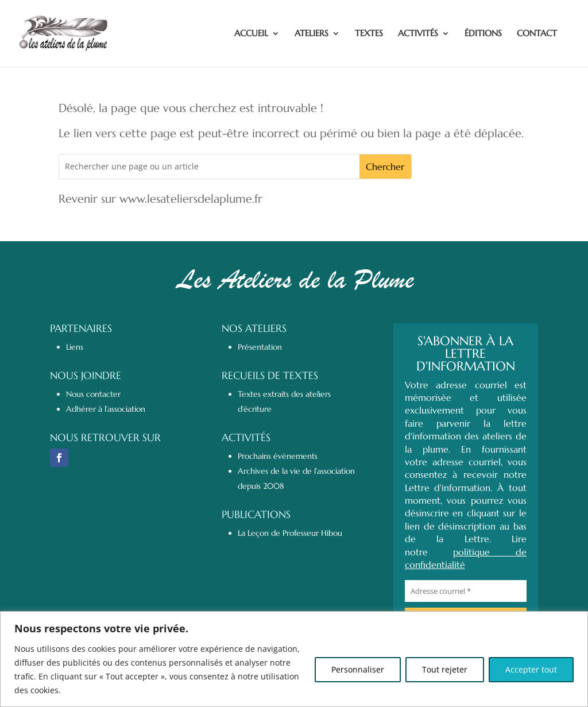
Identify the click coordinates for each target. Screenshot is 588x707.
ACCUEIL (251, 34)
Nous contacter (93, 394)
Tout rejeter (445, 669)
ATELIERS (312, 34)
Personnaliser (358, 669)
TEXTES (369, 34)
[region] (294, 659)
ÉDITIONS (483, 34)
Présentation (260, 347)
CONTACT (537, 34)
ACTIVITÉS (418, 34)
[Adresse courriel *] (466, 591)
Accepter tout (531, 669)
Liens (75, 347)
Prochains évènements (278, 456)
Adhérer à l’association (106, 409)
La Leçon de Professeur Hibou (290, 533)
